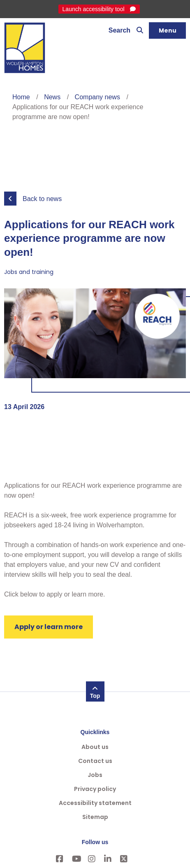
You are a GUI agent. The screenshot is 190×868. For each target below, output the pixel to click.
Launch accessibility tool (94, 9)
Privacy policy (95, 789)
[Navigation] (167, 30)
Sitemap (95, 817)
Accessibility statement (95, 803)
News (52, 97)
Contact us (95, 761)
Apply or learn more (49, 627)
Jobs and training (29, 272)
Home (21, 97)
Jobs (95, 775)
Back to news (42, 199)
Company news (97, 97)
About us (95, 747)
